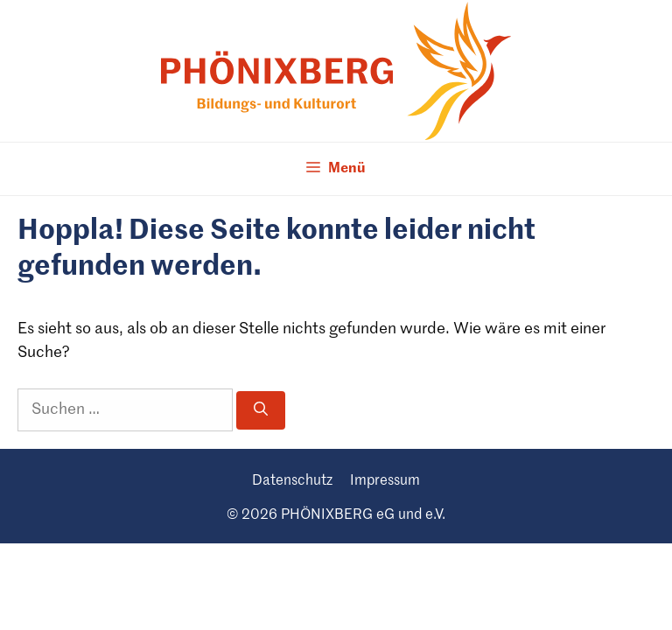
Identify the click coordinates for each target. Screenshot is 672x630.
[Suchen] (261, 410)
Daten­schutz (292, 481)
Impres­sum (385, 481)
